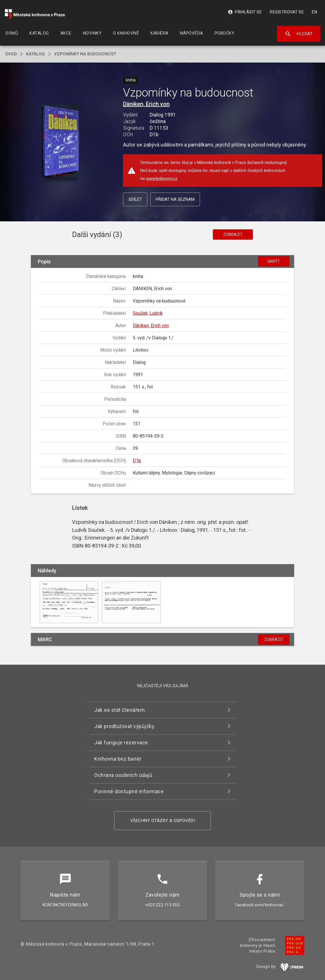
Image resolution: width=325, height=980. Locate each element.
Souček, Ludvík (148, 313)
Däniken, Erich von (146, 104)
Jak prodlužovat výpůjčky (124, 726)
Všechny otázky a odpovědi (163, 821)
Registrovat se (287, 12)
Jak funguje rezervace (121, 742)
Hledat (299, 34)
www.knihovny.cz (162, 179)
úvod (11, 54)
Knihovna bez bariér (118, 759)
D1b (137, 461)
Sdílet (135, 199)
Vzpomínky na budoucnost (85, 54)
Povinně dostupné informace (129, 791)
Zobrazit (233, 235)
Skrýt (274, 261)
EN (314, 12)
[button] (61, 141)
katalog (35, 54)
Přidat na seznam (175, 199)
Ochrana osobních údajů (123, 775)
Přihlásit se (245, 12)
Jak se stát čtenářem (119, 710)
